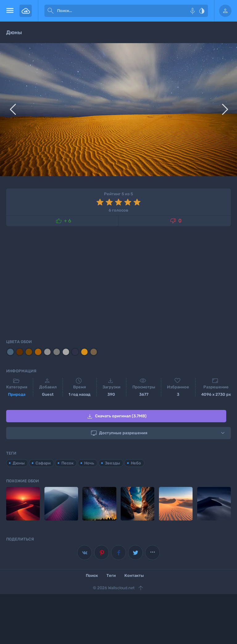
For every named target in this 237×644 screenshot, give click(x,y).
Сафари (43, 463)
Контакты (134, 575)
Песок (67, 463)
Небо (136, 463)
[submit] (51, 11)
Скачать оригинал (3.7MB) (116, 416)
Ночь (89, 463)
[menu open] (10, 11)
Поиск (92, 575)
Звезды (112, 463)
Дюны (19, 463)
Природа (17, 394)
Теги (111, 575)
